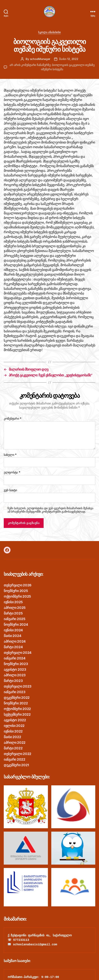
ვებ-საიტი (10, 490)
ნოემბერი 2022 (16, 703)
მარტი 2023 (13, 681)
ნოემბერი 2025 (16, 591)
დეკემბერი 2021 (16, 765)
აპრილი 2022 (15, 743)
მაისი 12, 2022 (69, 59)
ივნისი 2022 (13, 731)
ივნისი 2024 (13, 630)
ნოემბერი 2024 (16, 625)
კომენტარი (13, 419)
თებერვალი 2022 (17, 754)
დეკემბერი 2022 (17, 698)
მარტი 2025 (13, 613)
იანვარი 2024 (15, 658)
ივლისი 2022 (14, 726)
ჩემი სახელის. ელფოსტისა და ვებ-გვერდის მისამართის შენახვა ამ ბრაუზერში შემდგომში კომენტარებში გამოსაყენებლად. (50, 510)
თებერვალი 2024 (18, 653)
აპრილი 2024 (15, 641)
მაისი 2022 (12, 737)
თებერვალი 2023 (18, 686)
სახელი (10, 455)
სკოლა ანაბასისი (49, 32)
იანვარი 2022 (15, 759)
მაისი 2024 (12, 636)
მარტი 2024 (13, 647)
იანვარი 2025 (15, 619)
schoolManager (40, 59)
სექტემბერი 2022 (17, 714)
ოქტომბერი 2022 (17, 709)
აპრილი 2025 (15, 608)
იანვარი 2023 (15, 692)
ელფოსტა (12, 472)
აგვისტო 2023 (15, 669)
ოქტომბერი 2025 (17, 596)
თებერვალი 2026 (18, 585)
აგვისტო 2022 (15, 720)
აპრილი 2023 (15, 675)
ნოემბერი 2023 (16, 664)
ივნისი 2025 (13, 602)
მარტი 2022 (13, 748)
